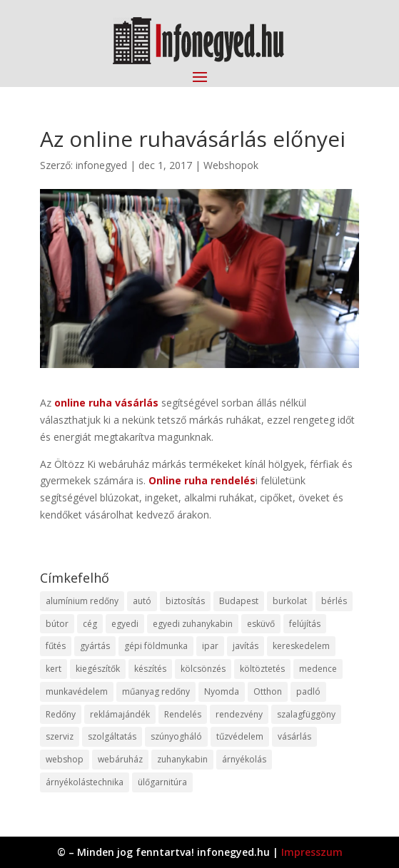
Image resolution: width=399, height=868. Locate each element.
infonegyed (101, 165)
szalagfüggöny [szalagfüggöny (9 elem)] (306, 714)
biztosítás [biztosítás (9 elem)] (185, 601)
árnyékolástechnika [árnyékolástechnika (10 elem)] (85, 782)
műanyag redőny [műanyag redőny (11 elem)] (156, 691)
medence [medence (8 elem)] (318, 669)
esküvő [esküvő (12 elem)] (261, 624)
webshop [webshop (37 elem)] (65, 759)
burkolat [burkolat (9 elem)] (290, 601)
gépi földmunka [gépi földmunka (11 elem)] (156, 646)
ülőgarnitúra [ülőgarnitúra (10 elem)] (162, 782)
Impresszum (312, 852)
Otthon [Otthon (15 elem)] (268, 691)
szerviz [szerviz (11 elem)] (60, 736)
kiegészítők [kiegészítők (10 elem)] (98, 669)
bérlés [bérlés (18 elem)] (334, 601)
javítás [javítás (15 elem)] (246, 646)
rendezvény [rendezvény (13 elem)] (239, 714)
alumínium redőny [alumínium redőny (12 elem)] (82, 601)
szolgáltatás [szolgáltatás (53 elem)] (112, 736)
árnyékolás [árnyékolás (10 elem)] (244, 759)
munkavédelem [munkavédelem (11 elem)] (77, 691)
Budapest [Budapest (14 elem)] (239, 601)
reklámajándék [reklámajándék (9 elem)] (120, 714)
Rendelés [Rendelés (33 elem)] (183, 714)
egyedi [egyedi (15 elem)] (125, 624)
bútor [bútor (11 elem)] (57, 624)
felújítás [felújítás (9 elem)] (305, 624)
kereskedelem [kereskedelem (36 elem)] (301, 646)
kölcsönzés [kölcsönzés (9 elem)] (203, 669)
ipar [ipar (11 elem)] (210, 646)
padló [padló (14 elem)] (308, 691)
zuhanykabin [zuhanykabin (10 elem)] (182, 759)
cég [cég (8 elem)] (90, 624)
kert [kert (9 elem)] (54, 669)
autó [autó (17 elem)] (142, 601)
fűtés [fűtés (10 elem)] (56, 646)
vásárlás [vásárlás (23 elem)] (294, 736)
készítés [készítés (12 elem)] (150, 669)
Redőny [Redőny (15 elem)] (61, 714)
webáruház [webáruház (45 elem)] (120, 759)
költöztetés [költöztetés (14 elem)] (262, 669)
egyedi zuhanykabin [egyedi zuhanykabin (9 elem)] (193, 624)
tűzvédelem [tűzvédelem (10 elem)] (240, 736)
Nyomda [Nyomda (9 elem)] (222, 691)
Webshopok (231, 165)
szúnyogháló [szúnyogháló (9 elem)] (176, 736)
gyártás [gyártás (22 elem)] (95, 646)
